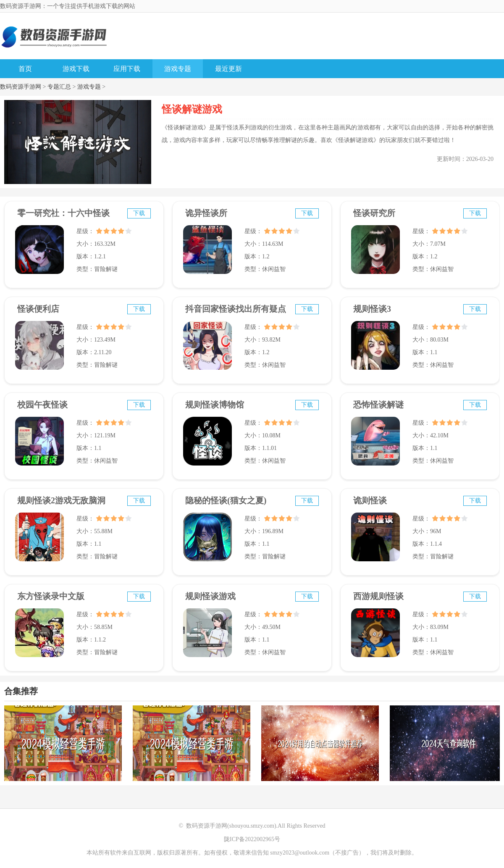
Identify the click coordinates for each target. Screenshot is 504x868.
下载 (139, 213)
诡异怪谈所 (206, 213)
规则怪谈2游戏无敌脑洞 (61, 500)
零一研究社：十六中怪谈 (63, 213)
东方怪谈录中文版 (51, 596)
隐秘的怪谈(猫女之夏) (226, 500)
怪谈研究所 (374, 213)
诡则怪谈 (370, 500)
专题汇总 (59, 87)
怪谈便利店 (38, 309)
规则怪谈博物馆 (215, 405)
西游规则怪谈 (378, 596)
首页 (25, 69)
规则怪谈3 (372, 309)
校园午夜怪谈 (42, 405)
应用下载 (127, 69)
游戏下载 (76, 69)
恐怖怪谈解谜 (378, 405)
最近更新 (228, 69)
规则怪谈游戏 (210, 596)
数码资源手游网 (21, 87)
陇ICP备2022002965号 (252, 839)
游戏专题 (178, 69)
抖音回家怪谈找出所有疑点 (236, 309)
